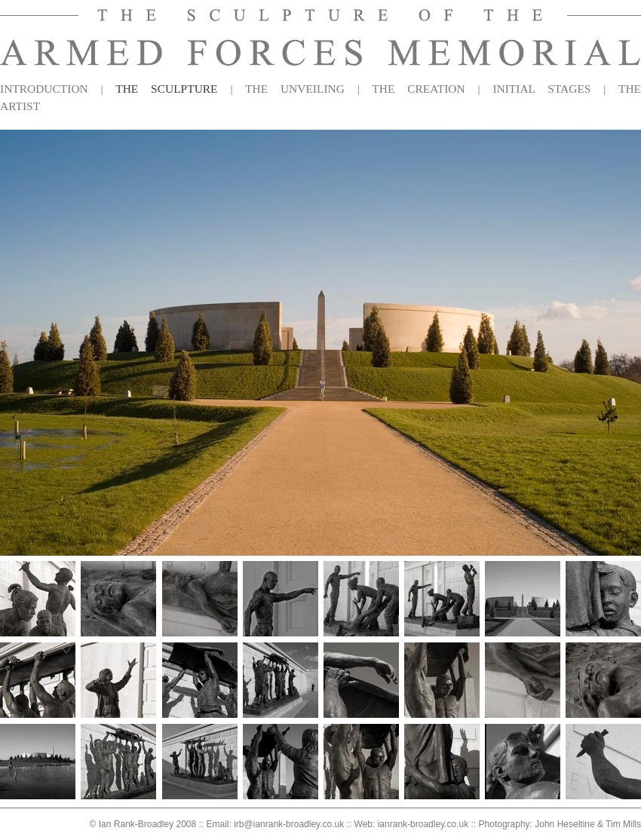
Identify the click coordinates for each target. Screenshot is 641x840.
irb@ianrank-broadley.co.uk (289, 824)
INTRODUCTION (44, 89)
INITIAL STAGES (541, 89)
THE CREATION (418, 89)
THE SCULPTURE (166, 89)
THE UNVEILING (295, 89)
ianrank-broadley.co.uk (423, 824)
